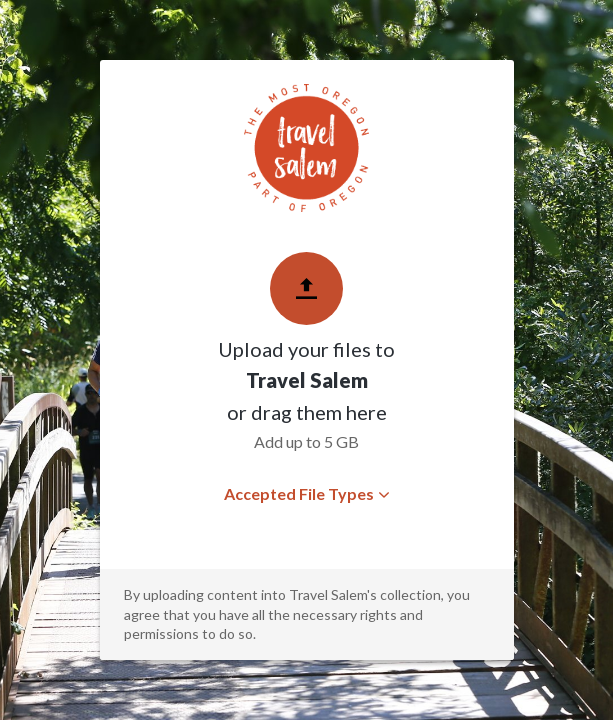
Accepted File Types (306, 493)
